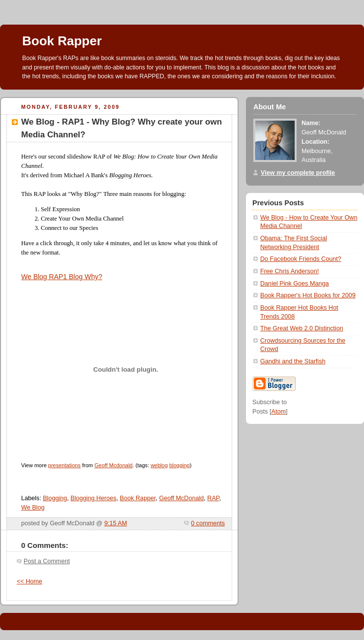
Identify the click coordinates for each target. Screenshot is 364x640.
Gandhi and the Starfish (293, 361)
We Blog (33, 508)
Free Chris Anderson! (289, 271)
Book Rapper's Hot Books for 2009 (308, 295)
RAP (213, 498)
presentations (64, 465)
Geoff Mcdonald (113, 465)
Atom (279, 412)
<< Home (30, 581)
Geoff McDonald (181, 498)
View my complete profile (298, 173)
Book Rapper (62, 41)
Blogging (55, 498)
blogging (180, 465)
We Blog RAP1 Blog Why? (62, 277)
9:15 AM (116, 523)
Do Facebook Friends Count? (301, 259)
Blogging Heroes (93, 498)
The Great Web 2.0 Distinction (302, 328)
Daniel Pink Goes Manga (294, 284)
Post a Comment (47, 561)
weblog (159, 465)
